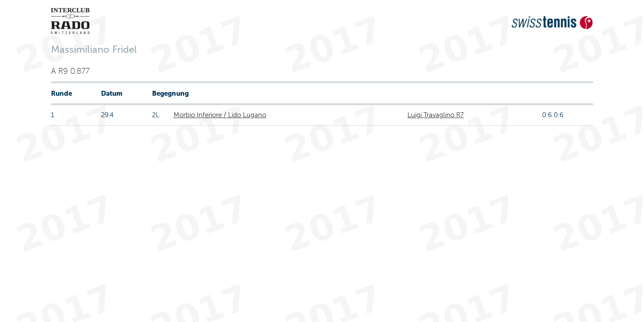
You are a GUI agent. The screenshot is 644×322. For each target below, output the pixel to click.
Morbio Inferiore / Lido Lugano (220, 115)
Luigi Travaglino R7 (436, 115)
